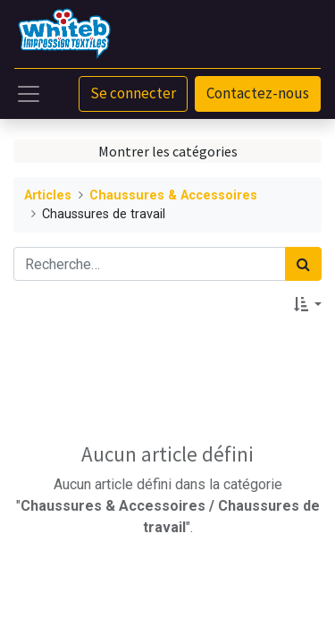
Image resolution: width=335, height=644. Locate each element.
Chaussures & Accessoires (173, 195)
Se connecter (133, 93)
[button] (308, 304)
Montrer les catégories (168, 151)
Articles (48, 195)
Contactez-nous (258, 93)
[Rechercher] (303, 264)
